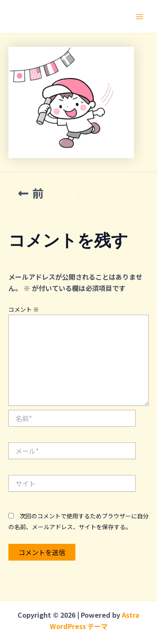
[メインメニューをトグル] (139, 17)
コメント (24, 309)
